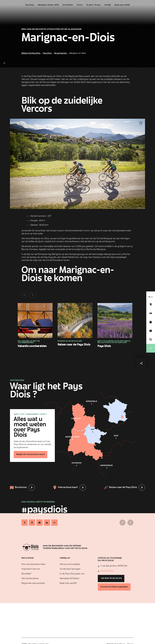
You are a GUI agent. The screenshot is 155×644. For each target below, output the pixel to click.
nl (150, 297)
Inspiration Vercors (31, 569)
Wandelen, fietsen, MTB (48, 5)
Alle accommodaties (70, 564)
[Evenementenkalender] (151, 322)
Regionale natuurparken (33, 583)
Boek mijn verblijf (122, 5)
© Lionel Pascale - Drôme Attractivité (141, 123)
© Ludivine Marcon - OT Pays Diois (4, 63)
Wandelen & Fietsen (69, 579)
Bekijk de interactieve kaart (31, 454)
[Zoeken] (151, 339)
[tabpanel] (77, 322)
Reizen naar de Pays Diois (120, 487)
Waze (111, 571)
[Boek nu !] (151, 305)
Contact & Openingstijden (114, 587)
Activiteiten (68, 5)
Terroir (80, 5)
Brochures (18, 487)
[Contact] (151, 331)
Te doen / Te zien (94, 5)
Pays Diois (30, 5)
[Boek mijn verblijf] (151, 313)
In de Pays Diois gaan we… (73, 574)
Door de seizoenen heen (33, 564)
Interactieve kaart (65, 487)
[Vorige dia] (25, 295)
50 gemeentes (60, 53)
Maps (103, 571)
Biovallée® (26, 574)
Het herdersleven (30, 579)
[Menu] (151, 348)
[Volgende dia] (33, 295)
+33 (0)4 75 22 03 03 (111, 578)
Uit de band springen (70, 569)
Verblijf (108, 5)
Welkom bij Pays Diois (31, 53)
